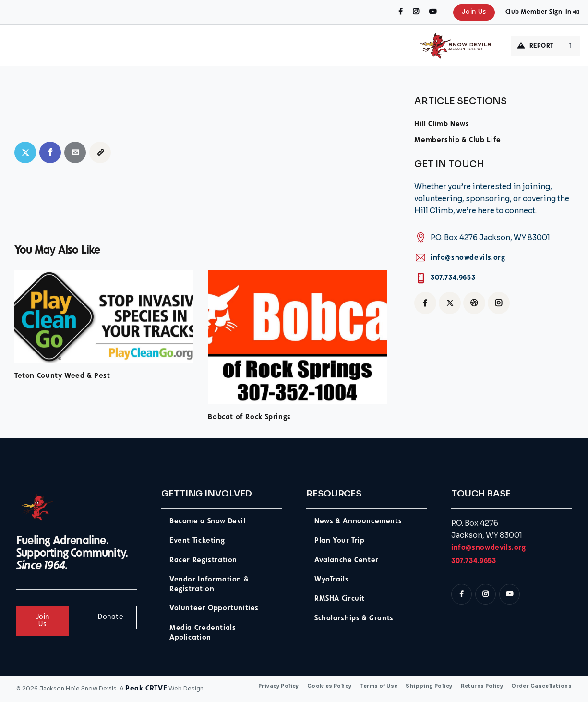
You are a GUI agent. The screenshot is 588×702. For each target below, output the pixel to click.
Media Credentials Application (203, 633)
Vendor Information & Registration (209, 585)
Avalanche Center (347, 561)
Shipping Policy (429, 686)
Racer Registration (203, 561)
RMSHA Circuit (340, 599)
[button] (100, 152)
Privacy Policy (279, 686)
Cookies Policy (330, 686)
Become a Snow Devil (208, 522)
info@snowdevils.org (468, 258)
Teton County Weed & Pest (62, 376)
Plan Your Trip (340, 541)
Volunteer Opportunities (214, 609)
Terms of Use (378, 686)
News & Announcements (358, 522)
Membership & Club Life (457, 140)
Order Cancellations (541, 686)
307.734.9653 (453, 278)
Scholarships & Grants (354, 619)
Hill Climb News (442, 125)
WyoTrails (332, 580)
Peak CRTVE (146, 689)
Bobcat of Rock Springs (249, 418)
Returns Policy (482, 686)
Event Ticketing (197, 541)
